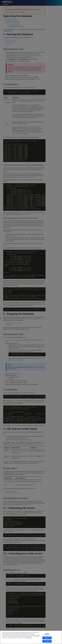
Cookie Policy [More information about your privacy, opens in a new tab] (28, 640)
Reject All (47, 640)
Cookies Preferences (47, 637)
